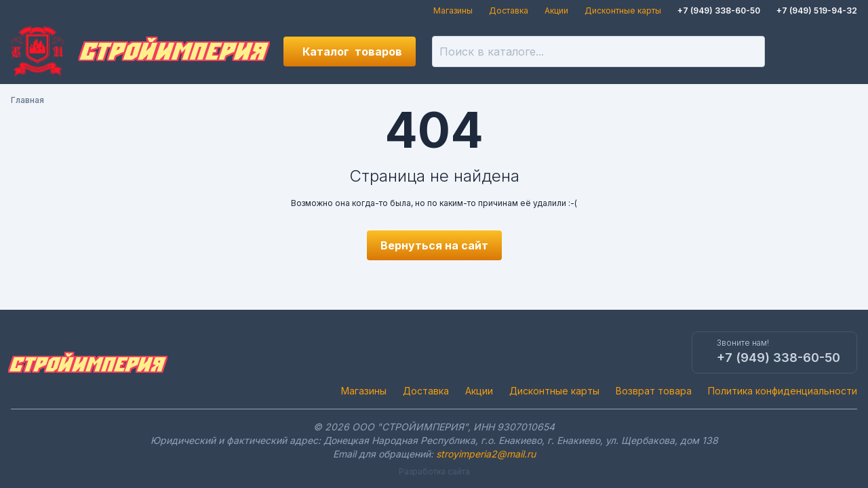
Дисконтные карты (623, 11)
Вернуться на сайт (434, 245)
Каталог (352, 52)
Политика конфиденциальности (783, 391)
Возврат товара (654, 391)
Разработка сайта (434, 471)
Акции (556, 11)
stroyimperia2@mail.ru (486, 454)
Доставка (509, 11)
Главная (27, 100)
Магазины (453, 11)
